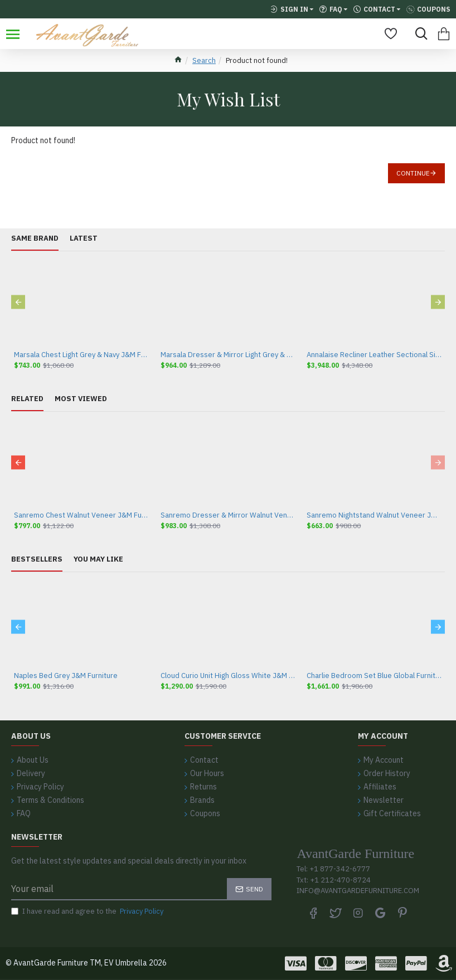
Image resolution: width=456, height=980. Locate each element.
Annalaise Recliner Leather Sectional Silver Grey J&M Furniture (374, 355)
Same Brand (35, 238)
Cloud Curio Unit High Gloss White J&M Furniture (228, 676)
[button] (18, 302)
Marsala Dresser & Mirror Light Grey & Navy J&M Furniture (228, 355)
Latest (84, 238)
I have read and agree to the (88, 911)
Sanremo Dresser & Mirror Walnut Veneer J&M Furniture (228, 515)
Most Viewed (81, 399)
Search (204, 60)
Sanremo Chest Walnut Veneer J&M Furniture (82, 515)
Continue (413, 173)
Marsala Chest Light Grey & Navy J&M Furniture (82, 355)
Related (27, 399)
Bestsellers (37, 559)
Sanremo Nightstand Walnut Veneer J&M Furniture (374, 515)
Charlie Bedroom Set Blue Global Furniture (374, 676)
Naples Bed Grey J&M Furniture (66, 676)
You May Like (98, 559)
